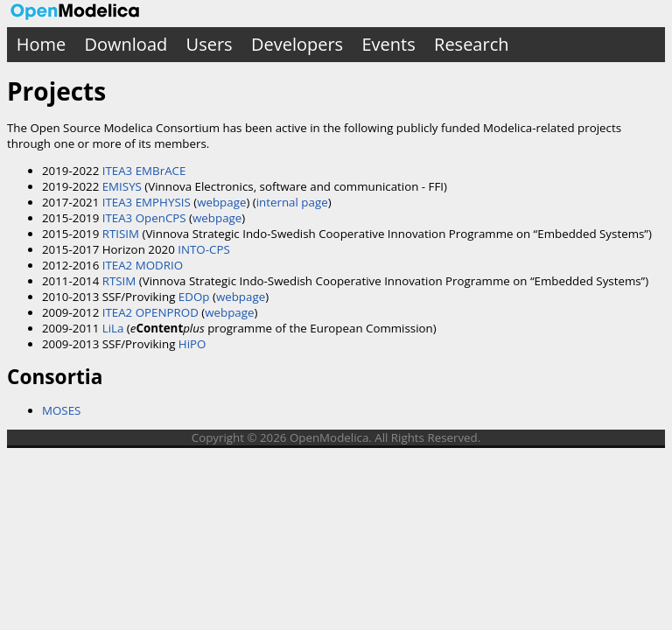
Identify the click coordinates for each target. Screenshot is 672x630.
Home (42, 44)
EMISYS (122, 186)
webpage (221, 202)
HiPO (192, 344)
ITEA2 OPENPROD (150, 312)
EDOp (194, 297)
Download (126, 44)
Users (210, 44)
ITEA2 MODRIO (143, 265)
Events (388, 44)
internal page (292, 202)
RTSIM (119, 281)
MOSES (61, 410)
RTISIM (121, 234)
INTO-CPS (203, 249)
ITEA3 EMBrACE (144, 171)
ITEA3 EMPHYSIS (147, 202)
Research (471, 44)
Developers (297, 44)
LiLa (113, 328)
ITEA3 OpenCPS (144, 218)
